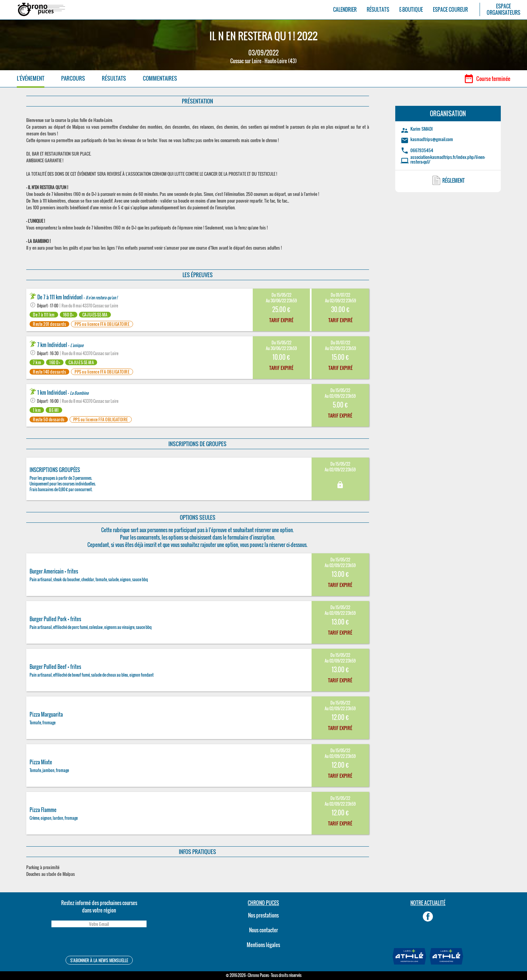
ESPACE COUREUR (450, 10)
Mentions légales (263, 945)
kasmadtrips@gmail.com (432, 139)
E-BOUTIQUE (411, 10)
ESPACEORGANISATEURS (503, 9)
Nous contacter (263, 930)
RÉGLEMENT (454, 180)
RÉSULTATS (378, 10)
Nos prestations (263, 915)
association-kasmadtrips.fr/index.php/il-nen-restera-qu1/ (448, 159)
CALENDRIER (345, 10)
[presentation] (99, 943)
